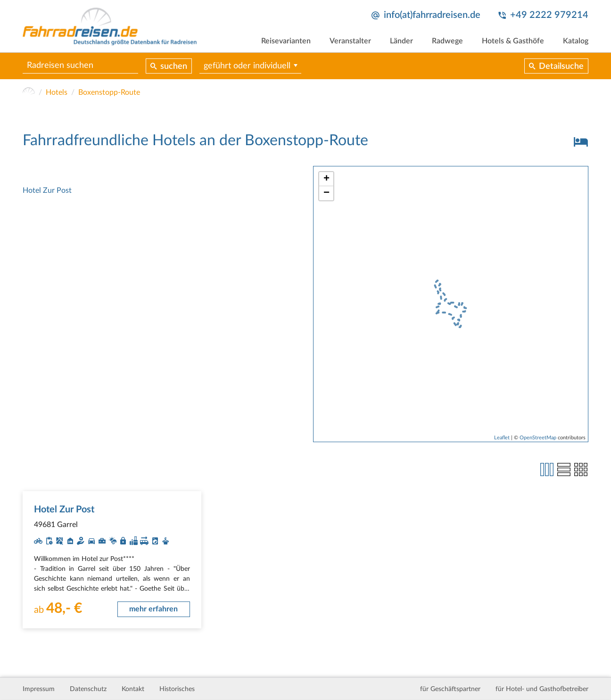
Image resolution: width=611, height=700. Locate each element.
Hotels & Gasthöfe (513, 41)
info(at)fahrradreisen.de (432, 15)
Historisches (177, 689)
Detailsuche (561, 66)
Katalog (576, 41)
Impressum (39, 689)
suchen (174, 66)
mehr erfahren (153, 609)
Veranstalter (350, 41)
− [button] (326, 193)
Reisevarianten (286, 41)
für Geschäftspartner (450, 689)
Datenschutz (88, 689)
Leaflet (502, 438)
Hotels (57, 92)
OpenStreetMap (538, 438)
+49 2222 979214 (549, 15)
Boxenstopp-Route (109, 92)
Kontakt (133, 689)
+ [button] (326, 179)
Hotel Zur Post (47, 190)
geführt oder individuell (247, 66)
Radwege (447, 41)
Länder (401, 41)
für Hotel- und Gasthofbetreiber (542, 689)
